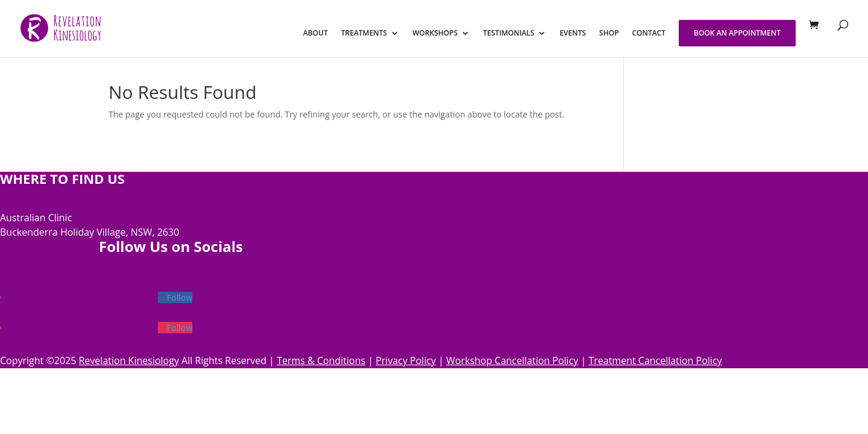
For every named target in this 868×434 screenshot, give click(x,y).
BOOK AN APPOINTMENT (737, 33)
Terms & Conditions (321, 360)
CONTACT (649, 33)
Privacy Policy (406, 360)
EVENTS (573, 33)
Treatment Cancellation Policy (655, 360)
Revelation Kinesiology (129, 360)
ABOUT (316, 33)
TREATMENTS (364, 33)
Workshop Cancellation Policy (512, 360)
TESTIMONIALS (508, 33)
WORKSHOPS (435, 33)
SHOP (609, 33)
